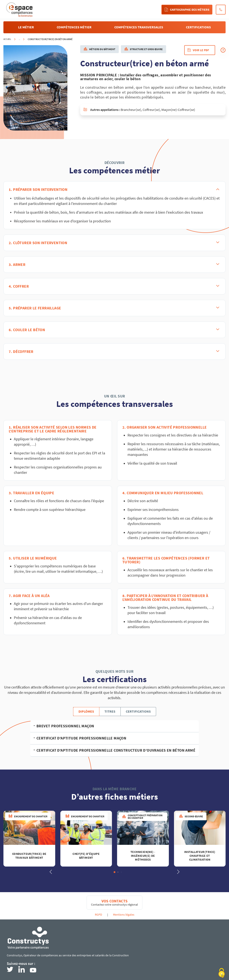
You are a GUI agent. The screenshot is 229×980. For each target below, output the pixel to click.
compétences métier (74, 27)
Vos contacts (115, 901)
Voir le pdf (198, 50)
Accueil (7, 39)
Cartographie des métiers (187, 10)
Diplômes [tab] (86, 711)
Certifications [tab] (138, 711)
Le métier (26, 27)
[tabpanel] (114, 739)
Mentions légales (124, 915)
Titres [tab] (110, 711)
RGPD (99, 915)
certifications (198, 27)
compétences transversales (139, 27)
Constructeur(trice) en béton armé (50, 39)
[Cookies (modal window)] (222, 973)
